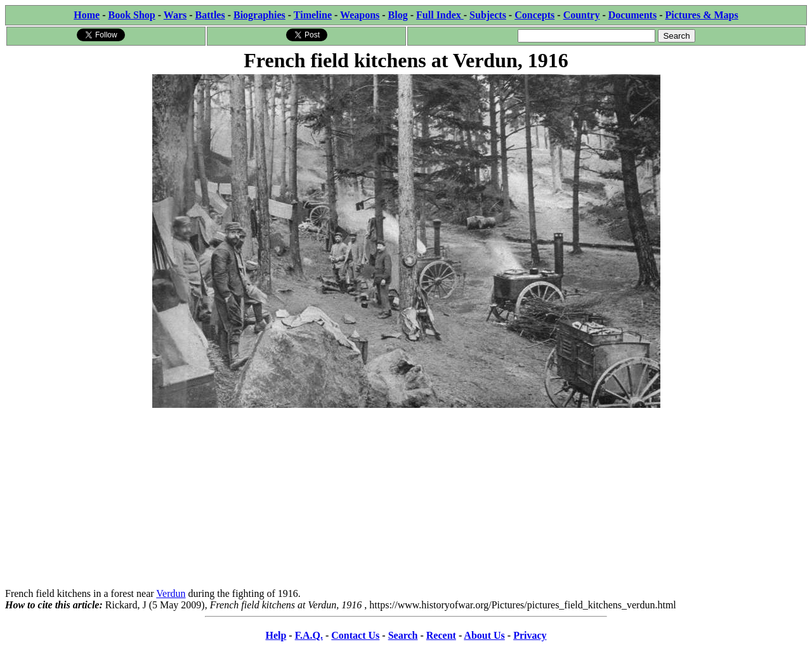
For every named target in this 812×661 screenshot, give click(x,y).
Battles (210, 15)
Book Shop (131, 15)
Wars (175, 15)
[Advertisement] (406, 499)
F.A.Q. (309, 635)
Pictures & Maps (702, 15)
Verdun (171, 593)
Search (403, 635)
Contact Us (355, 635)
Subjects (488, 15)
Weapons (360, 15)
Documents (632, 15)
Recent (441, 635)
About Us (484, 635)
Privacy (530, 635)
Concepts (534, 15)
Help (276, 635)
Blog (398, 15)
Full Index (440, 15)
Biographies (259, 15)
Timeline (313, 15)
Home (87, 15)
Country (582, 15)
